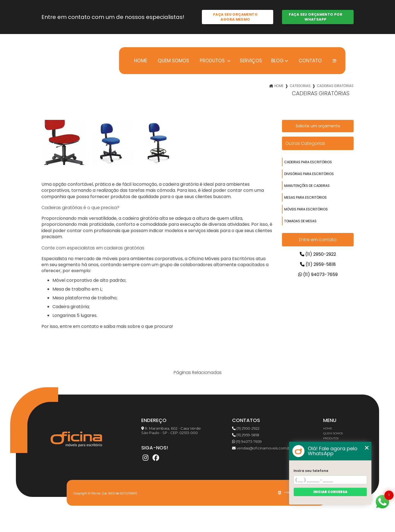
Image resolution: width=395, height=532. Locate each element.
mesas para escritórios (305, 197)
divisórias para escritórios (309, 174)
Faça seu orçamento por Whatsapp (316, 17)
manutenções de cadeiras (307, 186)
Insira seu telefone (311, 471)
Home (140, 60)
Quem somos (173, 60)
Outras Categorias (305, 143)
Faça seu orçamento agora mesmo (235, 17)
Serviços (251, 60)
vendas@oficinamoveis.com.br (262, 448)
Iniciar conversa (330, 492)
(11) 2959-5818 (318, 264)
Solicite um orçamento (318, 126)
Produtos (212, 61)
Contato (310, 60)
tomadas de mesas (300, 221)
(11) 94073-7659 (318, 275)
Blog (277, 61)
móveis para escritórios (306, 209)
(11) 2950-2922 (318, 254)
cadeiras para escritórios (308, 162)
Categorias (300, 86)
